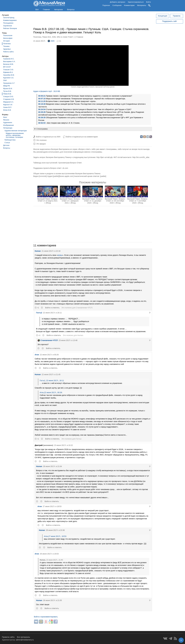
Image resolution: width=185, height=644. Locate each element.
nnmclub (43, 176)
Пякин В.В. (7, 94)
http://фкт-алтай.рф (105, 157)
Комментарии (129, 5)
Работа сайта (8, 52)
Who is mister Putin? (65, 37)
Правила (177, 16)
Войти (149, 2)
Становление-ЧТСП (84, 308)
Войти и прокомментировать (46, 617)
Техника (6, 46)
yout (100, 87)
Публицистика (10, 140)
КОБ (54, 37)
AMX (51, 41)
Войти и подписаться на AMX (48, 137)
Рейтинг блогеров (10, 28)
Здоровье (7, 49)
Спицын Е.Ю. (8, 96)
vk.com (65, 168)
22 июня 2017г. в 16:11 (52, 313)
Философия (8, 38)
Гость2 (39, 313)
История (6, 41)
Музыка (6, 120)
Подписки (106, 5)
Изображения (8, 125)
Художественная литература (16, 131)
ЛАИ (5, 80)
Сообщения (117, 5)
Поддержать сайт (170, 21)
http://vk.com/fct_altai (141, 157)
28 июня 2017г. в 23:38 (55, 530)
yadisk (56, 176)
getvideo (85, 87)
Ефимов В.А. (8, 72)
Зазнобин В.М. (9, 75)
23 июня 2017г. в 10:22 (63, 445)
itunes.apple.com (66, 176)
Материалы (142, 5)
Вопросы (71, 10)
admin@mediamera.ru (25, 640)
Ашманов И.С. (9, 59)
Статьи (7, 143)
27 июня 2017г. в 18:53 (52, 506)
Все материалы (23, 637)
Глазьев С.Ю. (8, 70)
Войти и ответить (52, 308)
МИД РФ (6, 86)
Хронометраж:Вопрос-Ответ (70, 163)
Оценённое (8, 26)
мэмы (60, 255)
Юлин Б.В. (7, 110)
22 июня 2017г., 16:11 (55, 381)
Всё (37, 10)
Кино (5, 117)
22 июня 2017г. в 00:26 (49, 355)
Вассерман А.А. (9, 61)
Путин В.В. (7, 91)
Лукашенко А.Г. (9, 83)
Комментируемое (10, 20)
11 (60, 41)
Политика (7, 44)
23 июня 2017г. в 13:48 (68, 340)
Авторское (59, 10)
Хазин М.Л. (7, 107)
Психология (8, 35)
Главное (46, 10)
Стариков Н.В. (9, 99)
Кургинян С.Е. (9, 78)
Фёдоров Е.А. (8, 102)
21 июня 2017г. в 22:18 (51, 251)
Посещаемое (8, 23)
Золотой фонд (9, 18)
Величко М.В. (8, 64)
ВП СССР (7, 67)
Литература (8, 128)
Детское (6, 145)
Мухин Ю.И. (8, 88)
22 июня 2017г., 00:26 (53, 392)
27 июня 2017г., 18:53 (57, 536)
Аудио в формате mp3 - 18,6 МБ (47, 91)
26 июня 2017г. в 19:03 (49, 554)
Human (38, 251)
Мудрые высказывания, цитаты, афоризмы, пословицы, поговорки (15, 135)
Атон (37, 355)
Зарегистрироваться (136, 2)
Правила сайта (8, 637)
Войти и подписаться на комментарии (82, 137)
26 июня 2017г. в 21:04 (52, 466)
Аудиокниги (8, 122)
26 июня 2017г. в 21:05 (52, 600)
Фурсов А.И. (8, 105)
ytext (112, 87)
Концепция (163, 16)
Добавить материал (117, 2)
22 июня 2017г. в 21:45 (51, 374)
